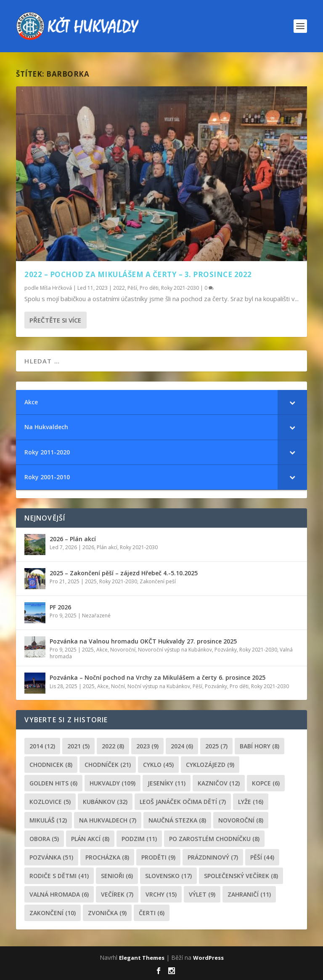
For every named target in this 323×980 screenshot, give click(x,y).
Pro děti (149, 287)
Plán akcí (107, 547)
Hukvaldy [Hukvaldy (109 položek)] (113, 783)
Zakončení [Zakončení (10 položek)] (53, 913)
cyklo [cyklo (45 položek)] (158, 765)
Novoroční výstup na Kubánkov (175, 650)
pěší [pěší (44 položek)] (262, 857)
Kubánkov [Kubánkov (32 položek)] (105, 802)
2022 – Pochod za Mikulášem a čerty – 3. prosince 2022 (138, 274)
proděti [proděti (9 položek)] (158, 857)
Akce (102, 650)
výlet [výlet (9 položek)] (202, 894)
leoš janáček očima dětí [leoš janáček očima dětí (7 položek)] (183, 802)
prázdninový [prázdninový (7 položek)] (213, 857)
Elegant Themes (142, 958)
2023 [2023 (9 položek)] (147, 746)
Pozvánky (226, 650)
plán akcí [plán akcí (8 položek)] (90, 839)
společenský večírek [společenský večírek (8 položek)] (241, 876)
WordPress (208, 958)
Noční (118, 686)
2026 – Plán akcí (73, 539)
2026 (88, 547)
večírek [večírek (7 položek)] (117, 894)
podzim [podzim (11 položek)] (139, 839)
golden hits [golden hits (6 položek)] (53, 783)
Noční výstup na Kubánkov (159, 686)
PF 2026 (60, 607)
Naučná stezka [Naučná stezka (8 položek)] (177, 820)
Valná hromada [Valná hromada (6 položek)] (59, 894)
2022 (119, 287)
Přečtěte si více (55, 320)
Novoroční (123, 650)
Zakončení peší (158, 581)
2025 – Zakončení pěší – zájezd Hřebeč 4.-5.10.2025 (124, 573)
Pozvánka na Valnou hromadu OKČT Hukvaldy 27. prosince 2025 (143, 641)
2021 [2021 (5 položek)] (78, 746)
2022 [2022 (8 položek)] (113, 746)
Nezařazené (96, 616)
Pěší (132, 287)
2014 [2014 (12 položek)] (42, 746)
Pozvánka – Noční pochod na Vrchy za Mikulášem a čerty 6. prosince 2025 (158, 677)
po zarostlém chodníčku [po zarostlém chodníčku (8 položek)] (214, 839)
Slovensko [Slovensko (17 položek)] (168, 876)
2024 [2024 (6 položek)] (182, 746)
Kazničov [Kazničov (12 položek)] (219, 783)
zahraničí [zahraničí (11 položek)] (249, 894)
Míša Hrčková (56, 287)
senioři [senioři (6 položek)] (117, 876)
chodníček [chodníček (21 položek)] (108, 765)
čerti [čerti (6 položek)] (152, 913)
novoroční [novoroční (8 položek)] (241, 820)
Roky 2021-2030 (180, 287)
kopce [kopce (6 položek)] (266, 783)
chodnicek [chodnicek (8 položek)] (51, 765)
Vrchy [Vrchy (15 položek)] (161, 894)
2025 (91, 581)
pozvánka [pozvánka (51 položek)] (51, 857)
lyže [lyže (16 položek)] (251, 802)
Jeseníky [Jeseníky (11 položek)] (167, 783)
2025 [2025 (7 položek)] (216, 746)
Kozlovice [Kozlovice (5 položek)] (50, 802)
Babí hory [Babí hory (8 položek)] (259, 746)
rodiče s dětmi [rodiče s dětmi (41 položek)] (59, 876)
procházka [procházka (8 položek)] (107, 857)
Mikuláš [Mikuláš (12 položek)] (48, 820)
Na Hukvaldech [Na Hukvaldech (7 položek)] (108, 820)
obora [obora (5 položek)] (44, 839)
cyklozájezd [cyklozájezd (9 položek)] (210, 765)
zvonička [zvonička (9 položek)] (107, 913)
